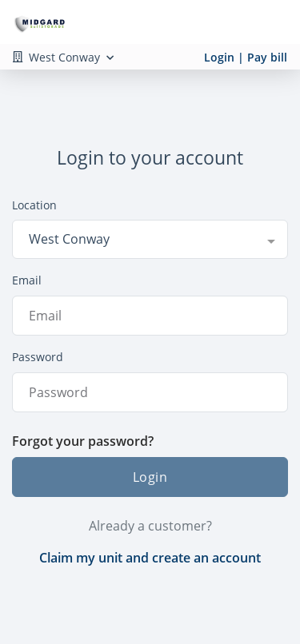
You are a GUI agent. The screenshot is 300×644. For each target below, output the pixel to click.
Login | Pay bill (246, 57)
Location (34, 205)
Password (38, 357)
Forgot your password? (83, 441)
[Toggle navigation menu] (273, 22)
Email (27, 280)
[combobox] (150, 239)
